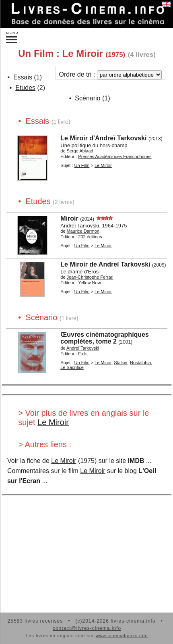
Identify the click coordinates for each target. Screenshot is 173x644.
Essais (23, 77)
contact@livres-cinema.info (87, 628)
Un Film (82, 165)
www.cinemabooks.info (122, 636)
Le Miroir (53, 422)
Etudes (25, 88)
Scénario (88, 98)
